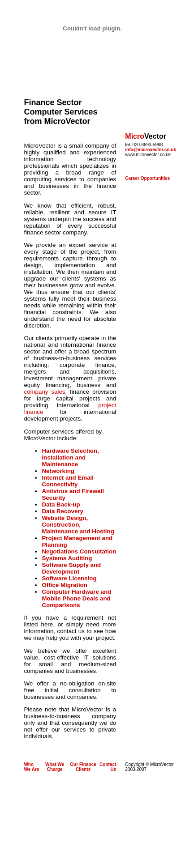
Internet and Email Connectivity (68, 481)
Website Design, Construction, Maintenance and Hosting (78, 525)
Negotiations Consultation (79, 551)
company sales (44, 392)
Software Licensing (69, 578)
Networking (58, 471)
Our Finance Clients (83, 767)
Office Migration (64, 585)
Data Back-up (61, 504)
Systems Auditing (67, 558)
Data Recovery (62, 511)
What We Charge (55, 767)
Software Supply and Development (71, 568)
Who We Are (31, 767)
